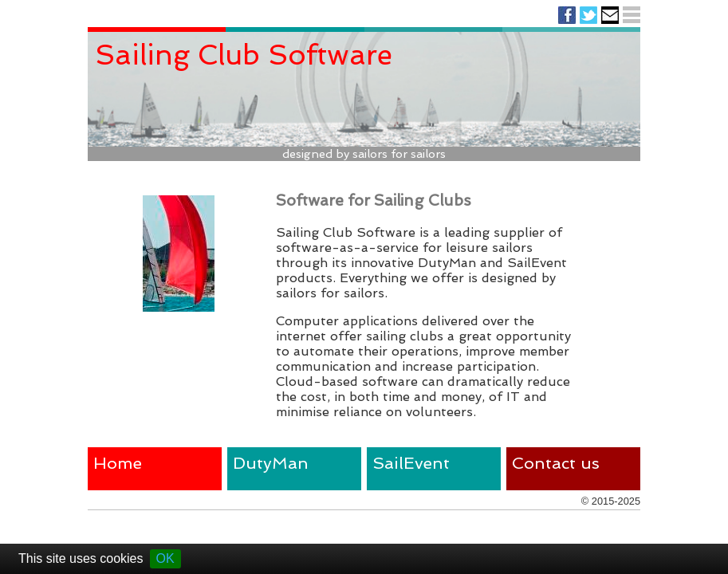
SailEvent (411, 463)
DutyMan (271, 463)
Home (118, 463)
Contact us (556, 463)
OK (165, 558)
